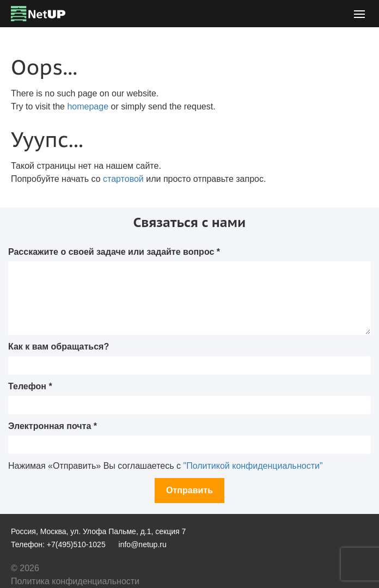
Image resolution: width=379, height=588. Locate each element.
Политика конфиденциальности (75, 581)
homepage (88, 106)
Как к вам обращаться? (59, 347)
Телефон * (30, 386)
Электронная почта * (53, 426)
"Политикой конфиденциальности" (253, 466)
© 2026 (25, 568)
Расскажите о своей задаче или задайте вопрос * (114, 252)
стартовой (123, 179)
